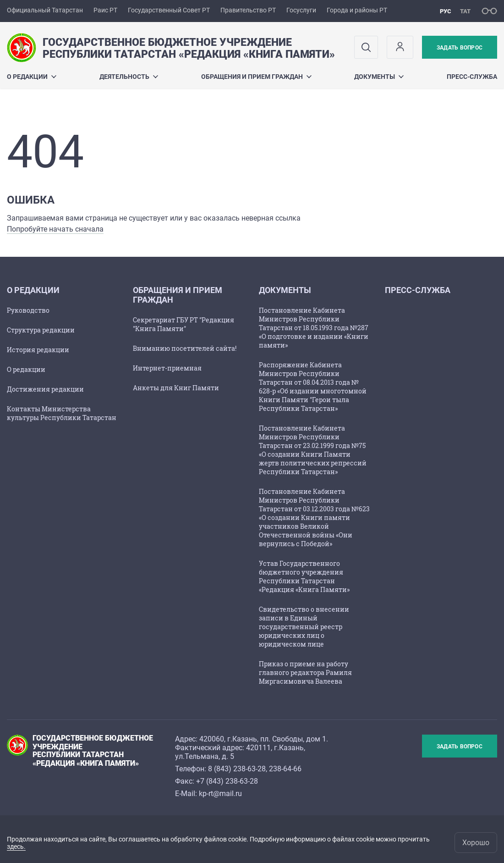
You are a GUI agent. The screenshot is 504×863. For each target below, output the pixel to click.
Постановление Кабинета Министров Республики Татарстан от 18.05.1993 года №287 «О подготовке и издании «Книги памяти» (314, 328)
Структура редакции (41, 330)
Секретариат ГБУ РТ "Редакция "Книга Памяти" (184, 324)
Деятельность (129, 77)
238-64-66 (285, 769)
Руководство (28, 310)
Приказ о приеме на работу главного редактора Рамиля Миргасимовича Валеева (305, 672)
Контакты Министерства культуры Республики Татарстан (62, 413)
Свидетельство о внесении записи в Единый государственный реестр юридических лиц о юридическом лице (304, 627)
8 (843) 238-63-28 (237, 769)
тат (465, 11)
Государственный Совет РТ (169, 10)
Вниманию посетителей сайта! (185, 348)
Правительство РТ (248, 10)
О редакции (26, 369)
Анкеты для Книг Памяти (176, 388)
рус (446, 11)
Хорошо (476, 843)
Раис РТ (105, 10)
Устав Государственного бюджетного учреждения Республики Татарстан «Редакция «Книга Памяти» (304, 576)
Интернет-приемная (167, 368)
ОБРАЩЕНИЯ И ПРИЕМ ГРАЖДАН (256, 77)
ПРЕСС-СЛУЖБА (472, 77)
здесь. (16, 846)
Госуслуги (301, 10)
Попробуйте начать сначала (55, 229)
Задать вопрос (460, 48)
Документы (379, 77)
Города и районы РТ (357, 10)
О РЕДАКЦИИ (32, 77)
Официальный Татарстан (45, 10)
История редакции (38, 350)
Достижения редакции (45, 389)
